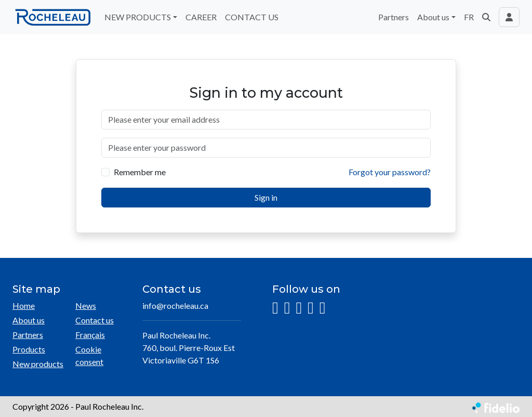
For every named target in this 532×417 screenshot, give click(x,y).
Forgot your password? (390, 172)
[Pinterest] (323, 308)
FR (469, 17)
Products (29, 349)
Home (24, 305)
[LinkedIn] (299, 308)
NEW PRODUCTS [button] (138, 17)
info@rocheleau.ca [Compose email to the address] (175, 305)
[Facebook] (287, 308)
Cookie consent (89, 355)
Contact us (95, 320)
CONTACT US (252, 17)
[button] (486, 17)
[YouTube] (311, 308)
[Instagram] (275, 308)
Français (90, 335)
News (86, 305)
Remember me (140, 172)
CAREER (201, 17)
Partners (394, 17)
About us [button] (433, 17)
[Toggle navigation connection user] (509, 17)
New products (38, 364)
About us (29, 320)
